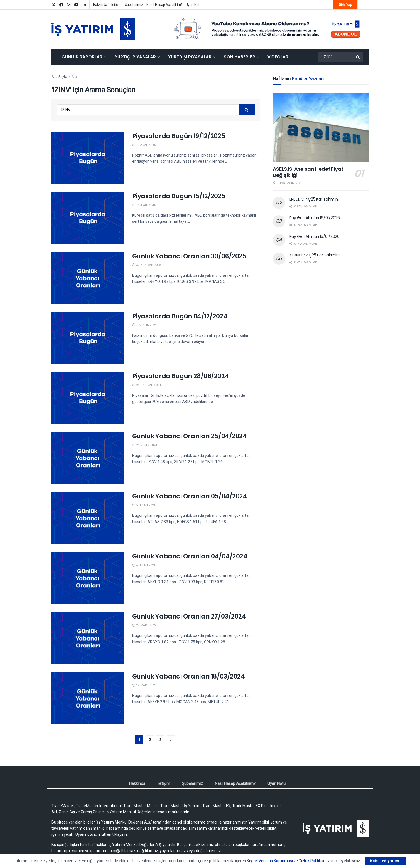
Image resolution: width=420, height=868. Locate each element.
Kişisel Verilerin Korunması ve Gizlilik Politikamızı (289, 861)
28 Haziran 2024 (147, 385)
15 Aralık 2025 (145, 205)
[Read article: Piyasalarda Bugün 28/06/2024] (88, 398)
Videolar (278, 57)
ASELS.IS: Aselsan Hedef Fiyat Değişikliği (308, 172)
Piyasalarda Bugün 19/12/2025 (179, 136)
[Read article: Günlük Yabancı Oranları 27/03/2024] (88, 638)
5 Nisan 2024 (144, 505)
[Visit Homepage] (93, 29)
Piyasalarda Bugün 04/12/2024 (180, 316)
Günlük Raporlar (82, 57)
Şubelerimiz (134, 5)
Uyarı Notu (194, 5)
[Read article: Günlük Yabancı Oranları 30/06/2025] (88, 278)
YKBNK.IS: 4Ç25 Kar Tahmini (315, 255)
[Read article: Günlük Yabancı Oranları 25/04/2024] (88, 458)
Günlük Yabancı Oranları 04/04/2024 (190, 556)
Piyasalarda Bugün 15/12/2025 (179, 196)
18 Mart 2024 (144, 685)
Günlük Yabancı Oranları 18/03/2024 (189, 677)
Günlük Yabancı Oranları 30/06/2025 (189, 256)
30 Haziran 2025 (147, 265)
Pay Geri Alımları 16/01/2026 (315, 218)
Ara (74, 77)
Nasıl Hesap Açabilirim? (164, 5)
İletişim (116, 5)
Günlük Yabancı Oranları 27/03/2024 (189, 616)
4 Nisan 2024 (144, 565)
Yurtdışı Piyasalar (190, 57)
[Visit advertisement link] (267, 29)
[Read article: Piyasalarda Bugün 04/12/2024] (88, 338)
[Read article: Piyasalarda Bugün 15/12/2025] (88, 218)
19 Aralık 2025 (145, 145)
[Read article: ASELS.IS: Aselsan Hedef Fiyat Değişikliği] (321, 128)
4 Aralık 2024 (144, 325)
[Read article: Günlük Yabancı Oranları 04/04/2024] (88, 578)
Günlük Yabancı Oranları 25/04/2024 (190, 436)
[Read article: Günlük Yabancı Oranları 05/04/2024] (88, 518)
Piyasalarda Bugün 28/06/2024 (181, 376)
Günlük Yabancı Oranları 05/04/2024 (190, 496)
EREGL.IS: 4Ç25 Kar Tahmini (314, 199)
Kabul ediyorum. (385, 861)
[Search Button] (358, 57)
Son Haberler (240, 57)
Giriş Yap (345, 5)
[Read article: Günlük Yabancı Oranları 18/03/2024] (88, 698)
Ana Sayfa (59, 77)
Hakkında (100, 5)
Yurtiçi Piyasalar (135, 57)
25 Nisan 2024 (145, 445)
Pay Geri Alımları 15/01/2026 (315, 236)
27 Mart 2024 (144, 625)
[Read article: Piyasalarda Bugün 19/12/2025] (88, 158)
